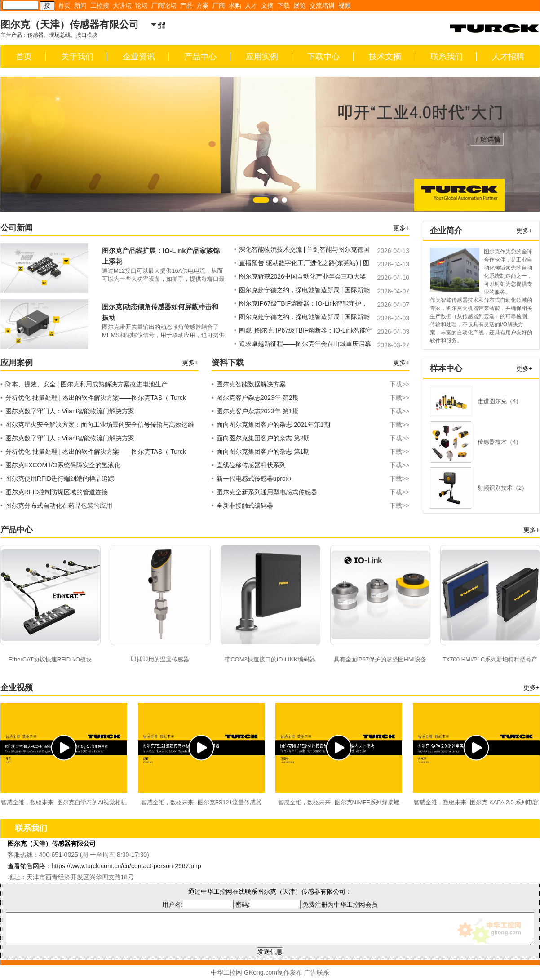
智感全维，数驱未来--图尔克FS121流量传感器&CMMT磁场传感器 (201, 803)
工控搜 (100, 5)
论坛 (142, 5)
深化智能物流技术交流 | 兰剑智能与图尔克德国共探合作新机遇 (302, 251)
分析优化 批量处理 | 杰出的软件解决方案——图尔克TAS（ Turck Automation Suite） (93, 399)
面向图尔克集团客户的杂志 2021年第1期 (310, 425)
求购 (235, 5)
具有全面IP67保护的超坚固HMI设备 (380, 659)
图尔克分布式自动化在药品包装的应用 (56, 506)
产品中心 (200, 57)
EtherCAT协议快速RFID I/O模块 (50, 659)
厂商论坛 (164, 5)
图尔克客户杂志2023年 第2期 (310, 398)
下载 (283, 5)
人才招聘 (508, 57)
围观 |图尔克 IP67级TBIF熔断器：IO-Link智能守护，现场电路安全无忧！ (303, 332)
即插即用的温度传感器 (160, 659)
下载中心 (323, 57)
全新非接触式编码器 (310, 506)
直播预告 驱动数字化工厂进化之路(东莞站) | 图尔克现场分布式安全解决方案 (302, 264)
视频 (345, 5)
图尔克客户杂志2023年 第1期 (310, 411)
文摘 (267, 5)
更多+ (401, 228)
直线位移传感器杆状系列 (310, 465)
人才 (251, 5)
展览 (300, 5)
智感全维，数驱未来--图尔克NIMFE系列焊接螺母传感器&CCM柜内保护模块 (339, 803)
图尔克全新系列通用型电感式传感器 (310, 492)
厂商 (219, 5)
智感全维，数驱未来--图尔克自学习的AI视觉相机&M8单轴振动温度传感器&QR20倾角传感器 (64, 803)
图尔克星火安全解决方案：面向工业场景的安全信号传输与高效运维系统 (97, 426)
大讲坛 (122, 5)
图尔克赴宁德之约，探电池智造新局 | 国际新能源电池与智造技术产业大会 (302, 291)
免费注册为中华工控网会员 (340, 905)
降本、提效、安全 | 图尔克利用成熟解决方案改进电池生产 (84, 384)
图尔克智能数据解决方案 (310, 384)
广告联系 (317, 972)
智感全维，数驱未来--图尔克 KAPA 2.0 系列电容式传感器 (476, 803)
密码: (269, 905)
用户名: (198, 905)
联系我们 (447, 57)
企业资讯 (139, 57)
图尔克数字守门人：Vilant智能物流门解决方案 (67, 411)
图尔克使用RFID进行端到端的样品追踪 (57, 479)
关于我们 (77, 57)
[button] (261, 200)
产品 (186, 5)
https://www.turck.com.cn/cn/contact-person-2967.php (126, 866)
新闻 (80, 5)
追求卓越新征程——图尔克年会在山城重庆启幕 (303, 344)
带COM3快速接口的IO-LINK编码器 (270, 659)
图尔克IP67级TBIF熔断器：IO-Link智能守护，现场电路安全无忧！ (301, 305)
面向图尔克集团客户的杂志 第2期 (310, 438)
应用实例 (262, 57)
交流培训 (322, 5)
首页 (64, 5)
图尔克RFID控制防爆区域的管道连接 (54, 492)
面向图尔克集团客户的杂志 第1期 (310, 452)
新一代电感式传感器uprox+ (310, 479)
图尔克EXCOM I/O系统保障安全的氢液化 (60, 465)
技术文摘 (385, 57)
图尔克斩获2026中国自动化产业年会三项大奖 (300, 276)
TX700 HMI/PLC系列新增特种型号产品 (490, 661)
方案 (203, 5)
